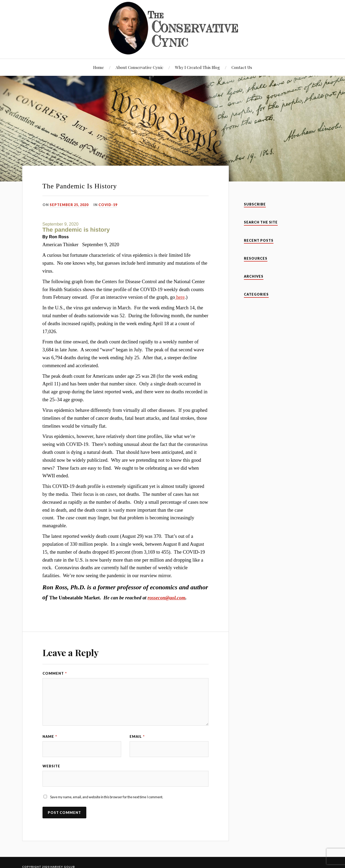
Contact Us (242, 67)
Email (137, 736)
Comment (55, 673)
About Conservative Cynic (140, 67)
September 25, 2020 (69, 205)
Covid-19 (108, 205)
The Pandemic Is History (80, 186)
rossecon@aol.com (166, 598)
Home (99, 67)
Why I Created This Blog (197, 67)
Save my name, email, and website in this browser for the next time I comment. (107, 797)
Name (50, 736)
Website (51, 766)
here (180, 297)
